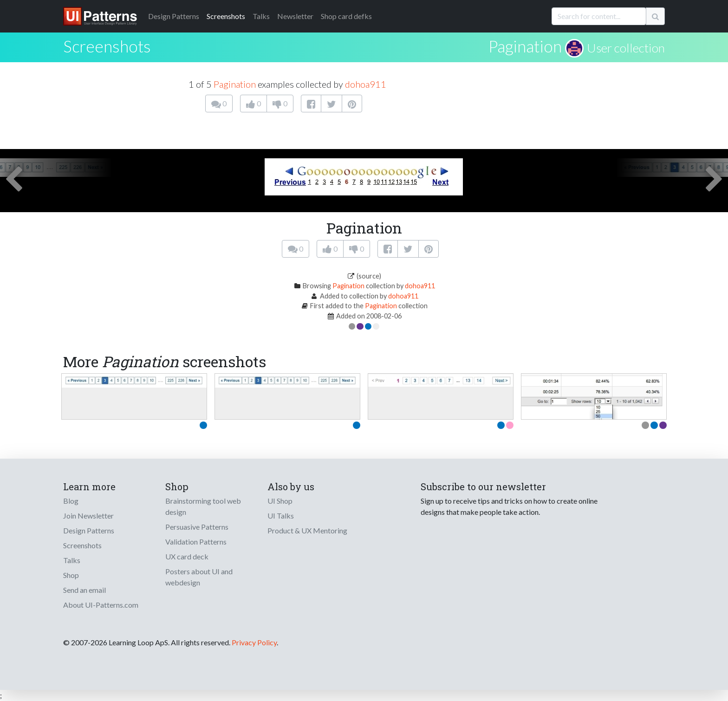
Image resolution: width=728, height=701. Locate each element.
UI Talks (281, 516)
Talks (261, 16)
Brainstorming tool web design (203, 506)
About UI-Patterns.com (101, 605)
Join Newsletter (88, 516)
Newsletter (295, 16)
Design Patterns (89, 530)
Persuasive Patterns (197, 527)
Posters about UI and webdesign (199, 577)
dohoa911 (366, 84)
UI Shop (280, 501)
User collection (626, 48)
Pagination (525, 46)
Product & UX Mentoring (307, 530)
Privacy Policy (254, 642)
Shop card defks (346, 16)
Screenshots (226, 16)
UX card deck (187, 556)
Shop (71, 575)
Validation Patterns (196, 542)
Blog (71, 501)
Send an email (84, 590)
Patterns (174, 16)
